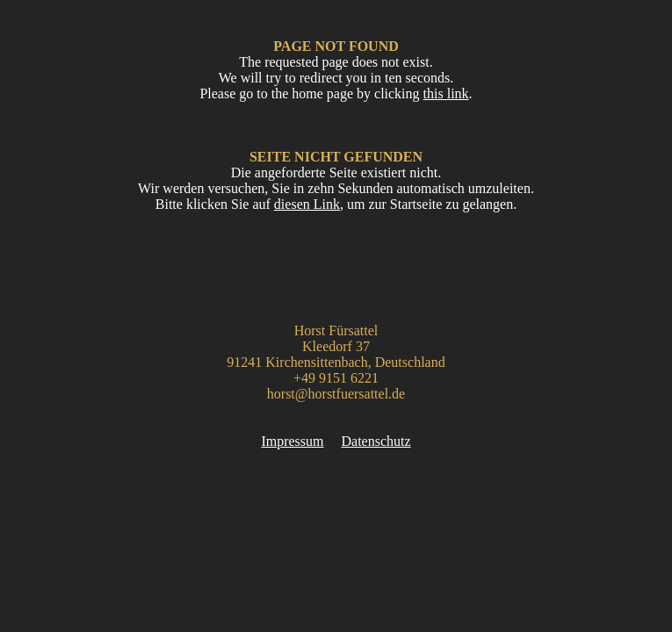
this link (446, 93)
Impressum (292, 441)
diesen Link (307, 204)
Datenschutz (376, 441)
